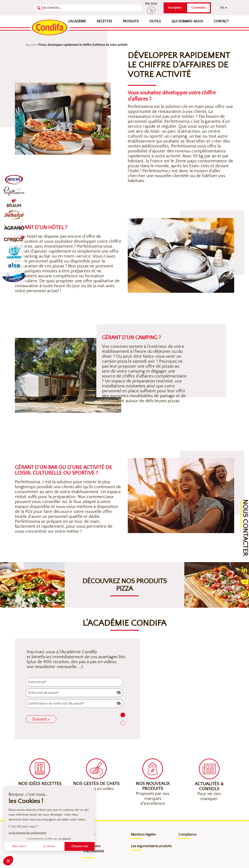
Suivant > (41, 719)
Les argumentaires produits (151, 846)
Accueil (31, 45)
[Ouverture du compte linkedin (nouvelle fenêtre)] (244, 570)
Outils (155, 21)
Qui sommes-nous (187, 21)
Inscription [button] (175, 8)
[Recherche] (64, 8)
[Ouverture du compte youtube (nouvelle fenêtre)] (245, 581)
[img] (119, 693)
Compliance (187, 834)
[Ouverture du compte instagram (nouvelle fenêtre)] (245, 594)
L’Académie (77, 21)
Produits (131, 21)
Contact (221, 21)
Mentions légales (143, 834)
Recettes (104, 21)
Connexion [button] (198, 8)
